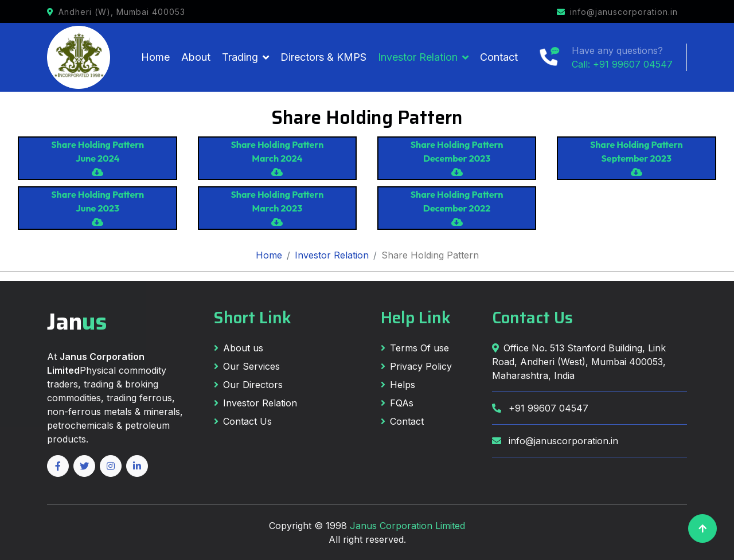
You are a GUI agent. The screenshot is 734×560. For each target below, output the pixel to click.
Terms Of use (415, 348)
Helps (398, 385)
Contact (499, 57)
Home (155, 57)
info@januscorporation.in (555, 441)
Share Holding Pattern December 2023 (457, 158)
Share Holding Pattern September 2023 (637, 158)
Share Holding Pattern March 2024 (277, 158)
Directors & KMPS (323, 57)
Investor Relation (418, 57)
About (196, 57)
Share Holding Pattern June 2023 (97, 207)
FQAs (397, 403)
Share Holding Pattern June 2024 (97, 158)
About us (239, 348)
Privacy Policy (416, 366)
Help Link (416, 318)
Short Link (253, 318)
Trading (240, 57)
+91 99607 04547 (540, 408)
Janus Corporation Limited (407, 526)
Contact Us (243, 421)
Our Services (247, 366)
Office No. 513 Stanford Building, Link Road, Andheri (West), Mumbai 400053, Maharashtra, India (579, 362)
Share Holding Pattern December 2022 (457, 207)
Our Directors (248, 385)
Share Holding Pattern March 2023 (277, 207)
